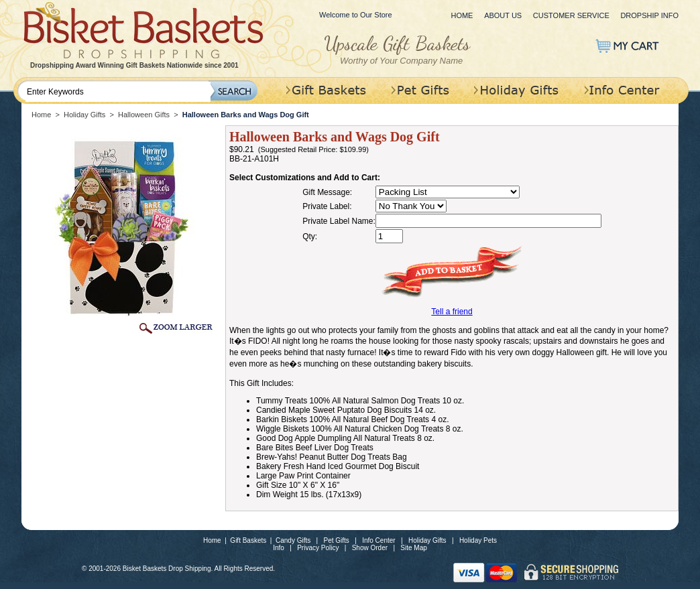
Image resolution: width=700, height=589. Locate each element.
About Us (503, 15)
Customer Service (571, 15)
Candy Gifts (293, 540)
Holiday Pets (478, 540)
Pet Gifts (337, 540)
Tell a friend (452, 312)
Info (279, 548)
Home (462, 15)
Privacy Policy (318, 548)
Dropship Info (649, 15)
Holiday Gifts (84, 115)
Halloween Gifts (144, 115)
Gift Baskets (248, 540)
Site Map (413, 548)
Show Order (370, 548)
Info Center (378, 540)
